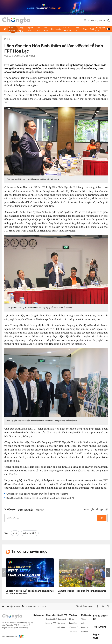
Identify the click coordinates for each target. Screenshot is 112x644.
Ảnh (83, 623)
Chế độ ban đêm (102, 29)
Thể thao (46, 29)
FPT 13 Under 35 (67, 29)
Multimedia (56, 29)
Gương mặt (62, 619)
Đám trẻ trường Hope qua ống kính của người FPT (82, 592)
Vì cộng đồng (75, 627)
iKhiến (72, 619)
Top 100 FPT (100, 627)
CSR (92, 29)
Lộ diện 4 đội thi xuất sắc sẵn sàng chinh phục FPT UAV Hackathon (30, 592)
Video (84, 619)
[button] (108, 572)
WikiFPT (85, 632)
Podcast (85, 627)
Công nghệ (21, 29)
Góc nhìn (61, 627)
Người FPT (31, 29)
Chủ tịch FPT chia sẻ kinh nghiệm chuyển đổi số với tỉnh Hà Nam (37, 494)
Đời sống (61, 623)
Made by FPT (51, 623)
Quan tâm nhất (25, 510)
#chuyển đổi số (30, 533)
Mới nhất (40, 510)
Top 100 (77, 29)
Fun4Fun (73, 623)
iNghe (85, 29)
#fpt (15, 533)
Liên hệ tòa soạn (11, 606)
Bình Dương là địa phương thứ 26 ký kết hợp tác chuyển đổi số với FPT (40, 498)
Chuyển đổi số (51, 619)
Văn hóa (38, 29)
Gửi (102, 518)
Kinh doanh (12, 29)
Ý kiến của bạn (56, 518)
